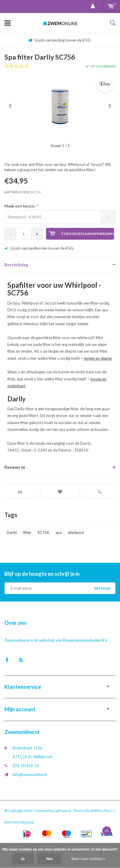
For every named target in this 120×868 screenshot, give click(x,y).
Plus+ (109, 811)
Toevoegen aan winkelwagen (82, 233)
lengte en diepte (98, 358)
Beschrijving (16, 265)
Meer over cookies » (88, 859)
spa (59, 532)
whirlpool (76, 532)
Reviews (15, 467)
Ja (23, 859)
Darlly (12, 532)
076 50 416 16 (26, 766)
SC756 (43, 532)
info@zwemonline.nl (30, 774)
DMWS (96, 811)
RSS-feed (11, 822)
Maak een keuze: (21, 206)
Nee (50, 859)
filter (27, 532)
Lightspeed (62, 811)
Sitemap (27, 822)
